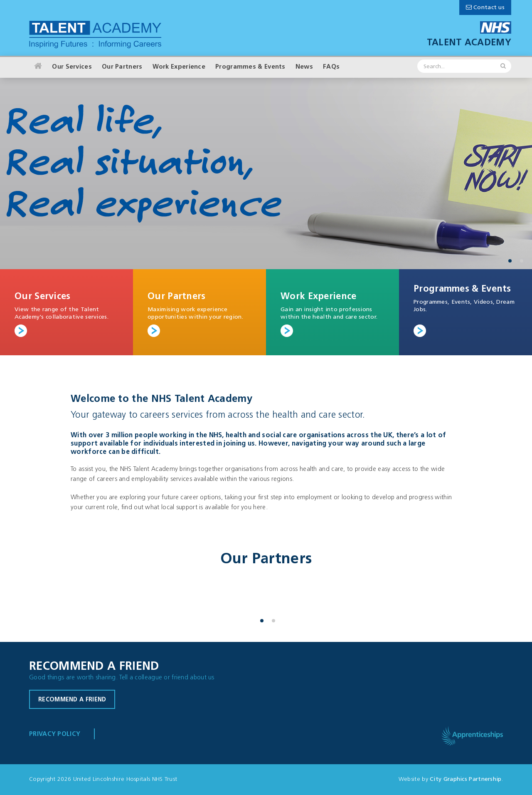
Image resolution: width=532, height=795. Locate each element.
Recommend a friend (72, 700)
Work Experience (179, 67)
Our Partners (122, 67)
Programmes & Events (250, 67)
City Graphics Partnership (466, 779)
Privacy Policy (55, 734)
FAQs (331, 67)
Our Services (72, 67)
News (304, 67)
